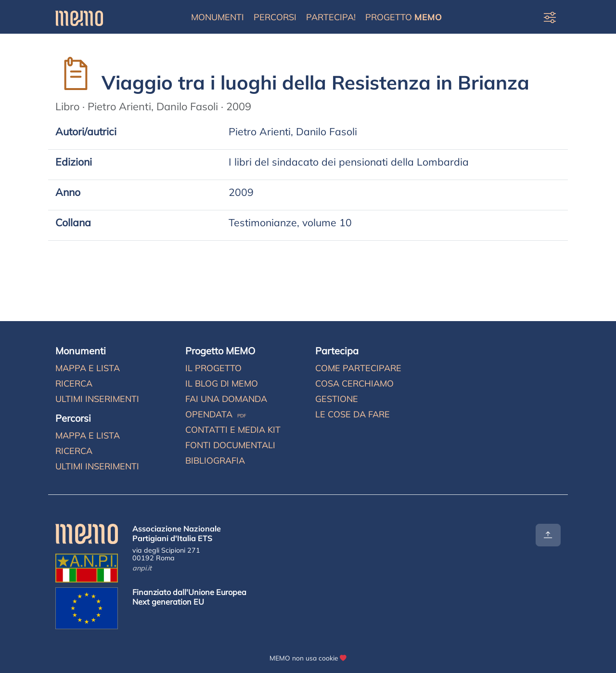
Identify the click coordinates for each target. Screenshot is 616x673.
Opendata (216, 414)
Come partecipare (358, 368)
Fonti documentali (230, 445)
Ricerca (74, 383)
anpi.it (142, 568)
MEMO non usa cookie (304, 658)
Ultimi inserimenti (97, 399)
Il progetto (213, 368)
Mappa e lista (88, 368)
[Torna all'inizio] (548, 535)
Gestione (337, 399)
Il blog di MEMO (222, 383)
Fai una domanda (226, 399)
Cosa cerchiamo (354, 383)
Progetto (404, 17)
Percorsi (275, 17)
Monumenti (218, 17)
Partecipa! (331, 17)
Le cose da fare (353, 414)
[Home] (79, 17)
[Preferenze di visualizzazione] (550, 17)
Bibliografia (215, 460)
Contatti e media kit (233, 430)
